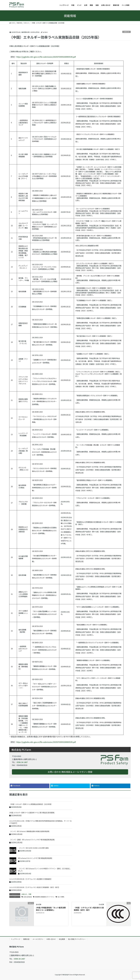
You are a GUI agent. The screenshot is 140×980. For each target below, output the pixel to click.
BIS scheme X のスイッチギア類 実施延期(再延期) (35, 858)
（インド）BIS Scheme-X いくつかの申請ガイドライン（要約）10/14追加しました (44, 870)
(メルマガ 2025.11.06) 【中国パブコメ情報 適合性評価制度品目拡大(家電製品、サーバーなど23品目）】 (40, 822)
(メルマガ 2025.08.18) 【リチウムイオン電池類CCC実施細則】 (31, 879)
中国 (30, 894)
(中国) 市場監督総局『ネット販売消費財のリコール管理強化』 (51, 909)
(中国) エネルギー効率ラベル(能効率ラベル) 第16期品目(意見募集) (32, 813)
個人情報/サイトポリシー (77, 939)
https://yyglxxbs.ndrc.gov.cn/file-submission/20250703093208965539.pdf (46, 57)
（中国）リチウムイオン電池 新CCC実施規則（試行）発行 (89, 909)
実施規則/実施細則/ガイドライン (45, 897)
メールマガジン (38, 939)
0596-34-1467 (22, 762)
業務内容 (26, 939)
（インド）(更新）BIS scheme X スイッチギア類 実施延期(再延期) (32, 840)
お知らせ (126, 32)
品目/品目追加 (28, 897)
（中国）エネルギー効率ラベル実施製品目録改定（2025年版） (31, 804)
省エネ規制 (61, 897)
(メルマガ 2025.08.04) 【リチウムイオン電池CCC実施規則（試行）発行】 (35, 887)
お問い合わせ (51, 939)
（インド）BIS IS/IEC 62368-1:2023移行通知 (33, 848)
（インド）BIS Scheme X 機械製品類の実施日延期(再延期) (29, 831)
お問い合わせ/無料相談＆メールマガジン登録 (70, 772)
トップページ (16, 939)
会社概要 (62, 939)
